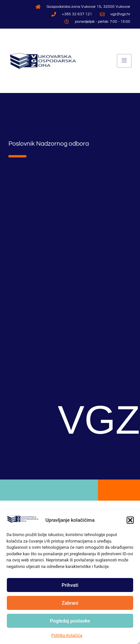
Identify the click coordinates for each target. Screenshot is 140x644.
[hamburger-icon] (124, 61)
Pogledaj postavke (70, 622)
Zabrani (70, 604)
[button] (130, 521)
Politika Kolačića (67, 636)
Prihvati (70, 586)
